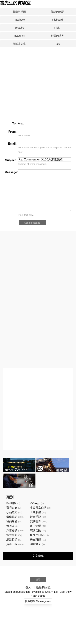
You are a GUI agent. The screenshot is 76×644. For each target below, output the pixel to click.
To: (15, 123)
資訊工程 (12, 552)
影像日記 (12, 525)
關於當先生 (19, 44)
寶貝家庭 (12, 516)
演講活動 (35, 539)
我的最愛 (12, 529)
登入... (30, 596)
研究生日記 (37, 543)
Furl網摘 (11, 511)
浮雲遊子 (12, 539)
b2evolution (23, 600)
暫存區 (10, 534)
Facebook (19, 20)
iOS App (35, 511)
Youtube (19, 28)
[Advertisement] (34, 62)
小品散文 (12, 520)
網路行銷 (12, 548)
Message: (11, 172)
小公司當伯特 (38, 516)
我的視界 (35, 529)
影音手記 (35, 525)
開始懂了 (35, 552)
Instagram (19, 36)
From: (12, 132)
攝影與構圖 (19, 12)
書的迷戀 (35, 534)
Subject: (11, 160)
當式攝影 (12, 543)
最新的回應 (43, 596)
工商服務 (35, 520)
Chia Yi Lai (51, 600)
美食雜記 (35, 548)
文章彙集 (38, 564)
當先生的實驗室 (15, 3)
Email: (12, 144)
